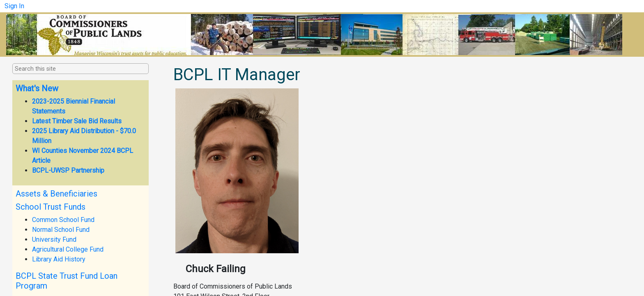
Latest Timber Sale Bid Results (77, 121)
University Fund (54, 239)
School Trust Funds (51, 207)
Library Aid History (59, 259)
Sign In (14, 6)
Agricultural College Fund (68, 249)
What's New (37, 88)
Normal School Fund (61, 230)
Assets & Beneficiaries (56, 194)
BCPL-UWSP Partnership (68, 170)
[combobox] (56, 69)
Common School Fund (63, 220)
